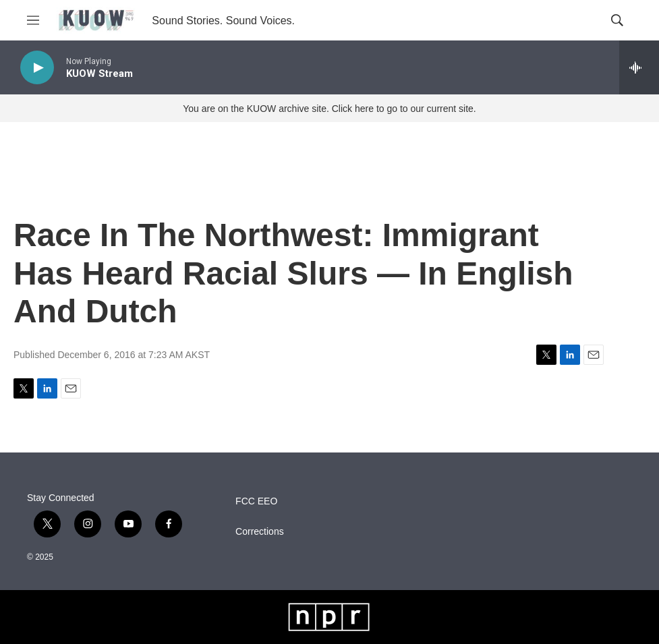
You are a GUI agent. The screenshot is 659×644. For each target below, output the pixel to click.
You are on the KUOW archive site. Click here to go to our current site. (329, 109)
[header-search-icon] (617, 20)
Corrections (260, 532)
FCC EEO (256, 501)
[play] (37, 68)
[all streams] (639, 67)
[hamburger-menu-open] (33, 20)
